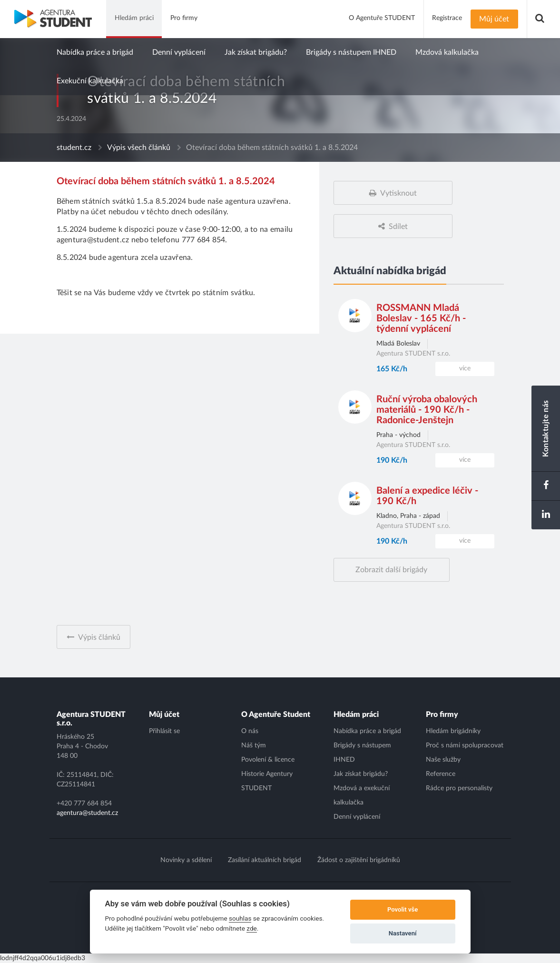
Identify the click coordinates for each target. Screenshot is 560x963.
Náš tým (254, 745)
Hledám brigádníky (453, 731)
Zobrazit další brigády (391, 570)
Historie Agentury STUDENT (267, 781)
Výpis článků (99, 637)
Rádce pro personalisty (459, 788)
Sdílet (398, 227)
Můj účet (494, 19)
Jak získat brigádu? (256, 52)
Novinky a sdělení (186, 860)
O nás (250, 731)
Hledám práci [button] (134, 18)
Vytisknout (398, 193)
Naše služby (443, 760)
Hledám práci (356, 715)
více (465, 368)
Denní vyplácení (179, 52)
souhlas (240, 918)
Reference (441, 774)
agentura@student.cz (87, 813)
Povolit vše (403, 909)
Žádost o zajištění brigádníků (359, 860)
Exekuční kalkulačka (90, 81)
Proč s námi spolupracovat (465, 745)
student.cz (74, 148)
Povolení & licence (268, 760)
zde (252, 928)
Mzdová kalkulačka (447, 52)
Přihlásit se (164, 731)
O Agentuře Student (276, 715)
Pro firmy (442, 715)
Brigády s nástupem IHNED (351, 52)
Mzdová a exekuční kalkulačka (362, 795)
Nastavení (403, 933)
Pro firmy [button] (184, 18)
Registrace (447, 18)
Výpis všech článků (139, 148)
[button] (540, 19)
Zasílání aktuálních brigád (265, 860)
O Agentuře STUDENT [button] (382, 18)
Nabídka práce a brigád (95, 52)
